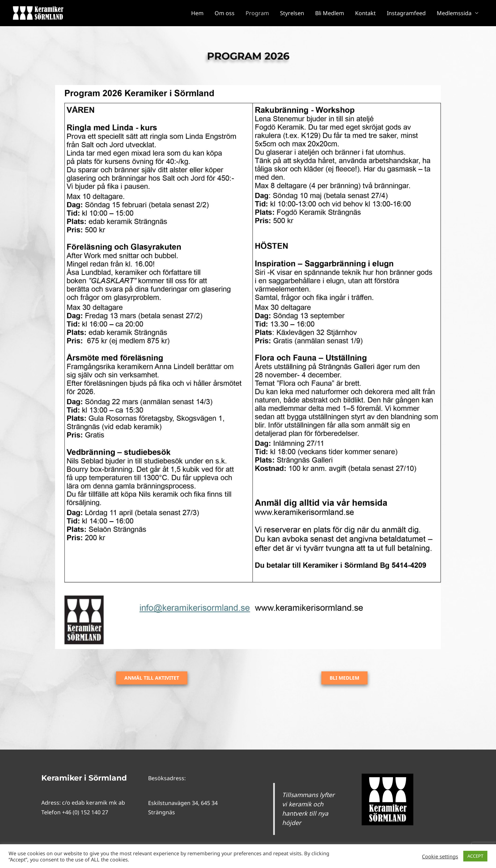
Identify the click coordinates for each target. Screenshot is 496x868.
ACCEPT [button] (475, 856)
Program (257, 13)
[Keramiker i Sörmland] (38, 12)
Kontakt (365, 13)
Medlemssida (454, 13)
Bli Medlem (330, 13)
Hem (197, 13)
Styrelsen (292, 13)
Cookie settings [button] (440, 856)
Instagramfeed (406, 13)
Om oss (225, 13)
